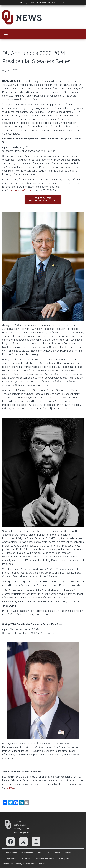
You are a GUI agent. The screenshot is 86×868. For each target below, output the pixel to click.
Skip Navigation (0, 6)
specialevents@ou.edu (21, 190)
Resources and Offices (45, 859)
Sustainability (27, 853)
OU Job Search (54, 853)
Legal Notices (12, 859)
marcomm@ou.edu (22, 832)
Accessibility (11, 853)
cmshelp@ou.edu (39, 864)
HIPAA (40, 853)
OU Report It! (64, 859)
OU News (17, 822)
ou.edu (11, 788)
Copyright (26, 859)
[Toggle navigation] (6, 34)
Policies (68, 853)
